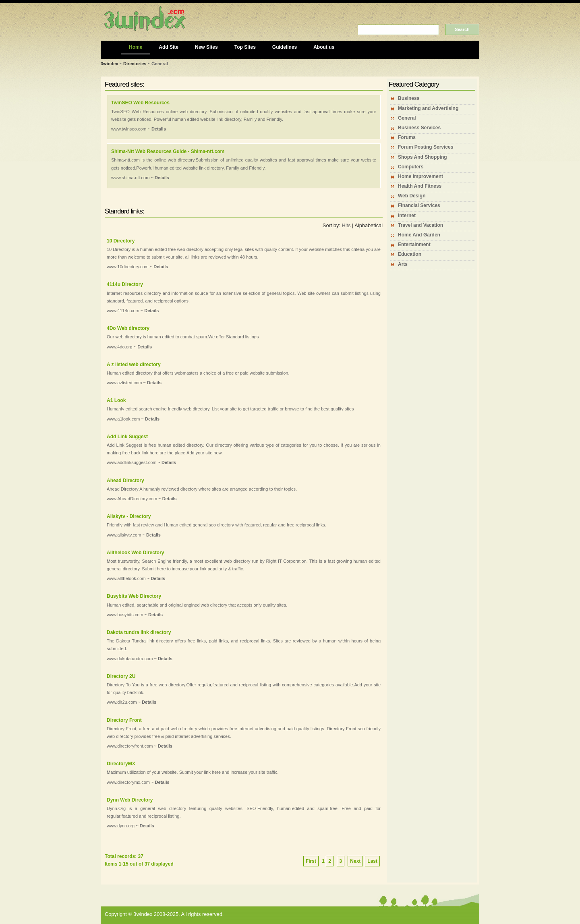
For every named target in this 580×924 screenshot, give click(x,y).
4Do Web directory (128, 328)
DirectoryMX (121, 764)
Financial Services (419, 205)
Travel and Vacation (420, 225)
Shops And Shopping (423, 157)
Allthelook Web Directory (135, 553)
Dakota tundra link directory (139, 632)
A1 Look (116, 400)
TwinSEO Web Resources (140, 103)
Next (355, 861)
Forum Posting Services (426, 147)
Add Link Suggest (127, 437)
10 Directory (121, 241)
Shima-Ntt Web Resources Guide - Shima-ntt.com (168, 151)
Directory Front (124, 720)
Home (136, 47)
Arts (403, 264)
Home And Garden (419, 235)
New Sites (206, 47)
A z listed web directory (134, 365)
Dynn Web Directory (130, 800)
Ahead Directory (125, 481)
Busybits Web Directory (134, 596)
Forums (407, 137)
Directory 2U (121, 676)
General (407, 118)
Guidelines (285, 47)
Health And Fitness (420, 186)
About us (324, 47)
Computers (411, 167)
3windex (109, 64)
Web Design (412, 196)
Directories (135, 64)
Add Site (169, 47)
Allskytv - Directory (129, 516)
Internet (407, 215)
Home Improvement (420, 176)
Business (409, 98)
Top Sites (245, 47)
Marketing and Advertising (428, 108)
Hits (346, 225)
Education (410, 254)
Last (372, 861)
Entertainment (414, 244)
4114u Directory (125, 284)
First (311, 861)
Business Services (419, 128)
